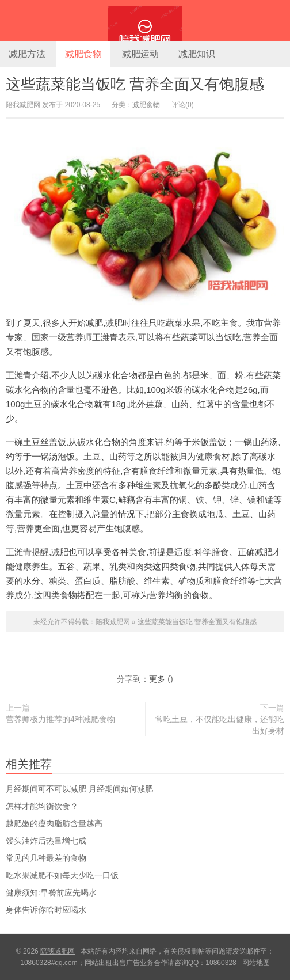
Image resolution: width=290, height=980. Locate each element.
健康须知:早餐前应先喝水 (51, 892)
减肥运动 (140, 54)
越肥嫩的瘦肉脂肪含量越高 (54, 823)
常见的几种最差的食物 (46, 858)
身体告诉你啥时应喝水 (46, 910)
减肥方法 (27, 54)
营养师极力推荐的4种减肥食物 (60, 719)
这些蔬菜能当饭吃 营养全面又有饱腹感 (135, 84)
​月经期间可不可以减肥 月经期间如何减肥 (79, 789)
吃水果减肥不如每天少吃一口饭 (62, 875)
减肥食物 (83, 54)
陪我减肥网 (145, 21)
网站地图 (256, 963)
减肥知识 (197, 54)
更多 (157, 679)
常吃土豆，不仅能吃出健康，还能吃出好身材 (220, 725)
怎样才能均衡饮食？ (42, 806)
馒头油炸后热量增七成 (46, 841)
